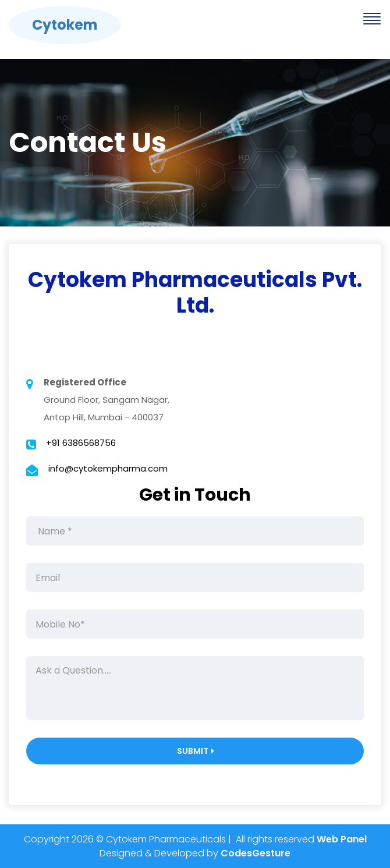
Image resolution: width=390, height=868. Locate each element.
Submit (196, 751)
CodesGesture (256, 853)
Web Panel (342, 839)
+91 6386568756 (81, 443)
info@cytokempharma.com (108, 468)
